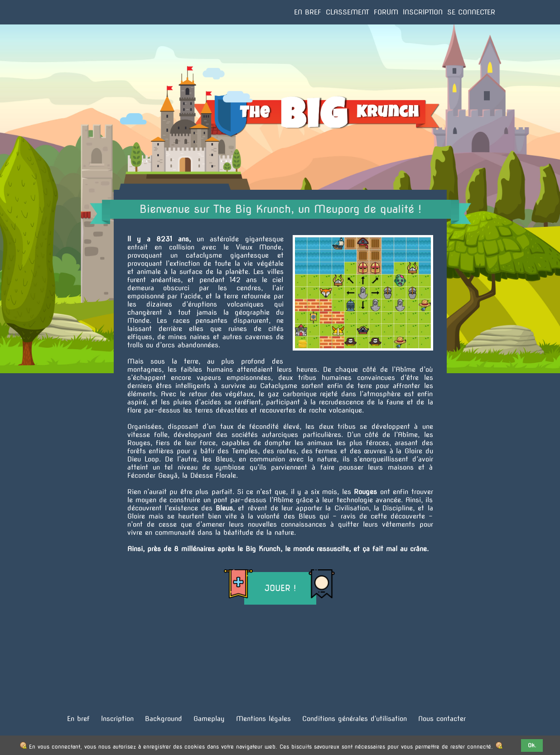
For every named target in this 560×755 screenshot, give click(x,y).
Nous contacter (442, 719)
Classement (348, 12)
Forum (386, 12)
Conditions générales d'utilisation (355, 719)
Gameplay (209, 719)
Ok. (532, 745)
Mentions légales (263, 719)
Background (164, 719)
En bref (308, 12)
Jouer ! (280, 588)
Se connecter (471, 12)
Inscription (423, 12)
